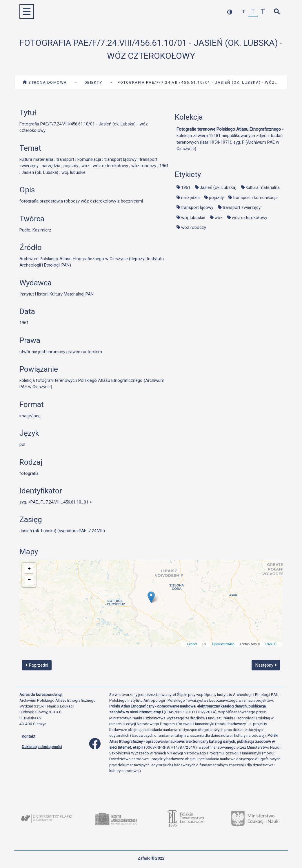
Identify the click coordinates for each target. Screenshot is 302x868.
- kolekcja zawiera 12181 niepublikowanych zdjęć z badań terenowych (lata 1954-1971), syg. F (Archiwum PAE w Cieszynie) (230, 139)
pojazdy (216, 198)
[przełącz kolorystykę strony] (230, 12)
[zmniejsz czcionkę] (244, 12)
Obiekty (93, 82)
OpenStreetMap (223, 644)
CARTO (271, 644)
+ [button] (29, 569)
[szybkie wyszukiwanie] (277, 12)
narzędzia (190, 198)
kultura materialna (263, 187)
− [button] (29, 580)
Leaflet (192, 644)
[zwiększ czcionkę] (263, 12)
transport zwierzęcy (242, 207)
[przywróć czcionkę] (253, 12)
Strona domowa (45, 82)
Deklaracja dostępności (42, 747)
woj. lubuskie (193, 218)
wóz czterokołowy (250, 218)
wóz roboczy (194, 227)
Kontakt (29, 736)
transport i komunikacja (255, 198)
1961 (186, 187)
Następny (266, 665)
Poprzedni (37, 665)
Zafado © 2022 (151, 858)
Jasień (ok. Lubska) (218, 187)
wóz (219, 218)
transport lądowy (197, 207)
